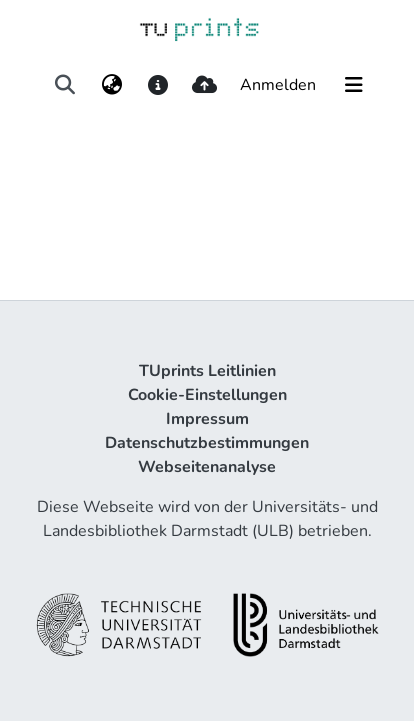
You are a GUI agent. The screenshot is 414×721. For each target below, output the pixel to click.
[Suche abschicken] (65, 85)
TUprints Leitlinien (207, 371)
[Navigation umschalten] (354, 85)
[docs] (157, 85)
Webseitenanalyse (207, 467)
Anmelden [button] (279, 85)
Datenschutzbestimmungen (207, 443)
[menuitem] (111, 85)
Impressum (207, 419)
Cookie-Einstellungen (207, 395)
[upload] (204, 85)
